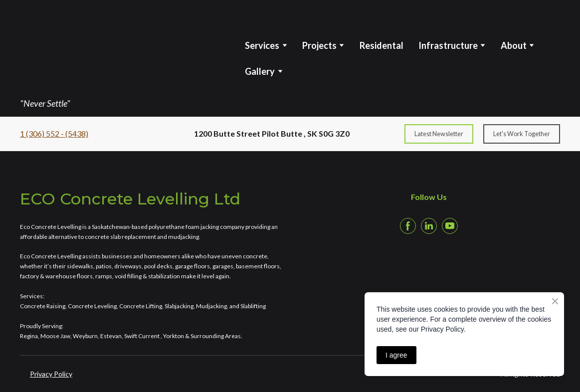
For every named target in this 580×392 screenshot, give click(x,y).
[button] (439, 134)
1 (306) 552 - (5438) (54, 133)
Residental (382, 45)
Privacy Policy (51, 374)
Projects (319, 45)
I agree (396, 355)
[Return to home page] (96, 47)
